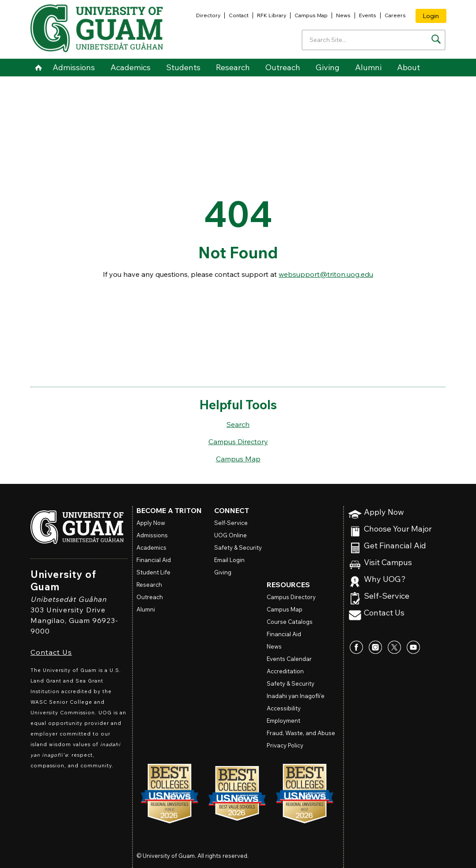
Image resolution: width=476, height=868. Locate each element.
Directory (208, 15)
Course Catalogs (290, 622)
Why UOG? (385, 579)
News (343, 15)
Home (38, 68)
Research (233, 67)
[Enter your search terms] (374, 40)
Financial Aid (154, 560)
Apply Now (384, 512)
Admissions (74, 67)
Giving (328, 67)
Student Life (153, 572)
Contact (239, 15)
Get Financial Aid (395, 546)
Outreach (283, 67)
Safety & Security (238, 547)
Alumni (368, 67)
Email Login (229, 560)
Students (183, 67)
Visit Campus (388, 563)
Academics (130, 67)
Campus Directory (238, 442)
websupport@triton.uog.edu (326, 274)
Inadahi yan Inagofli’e (296, 696)
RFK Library (272, 15)
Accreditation (285, 671)
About (408, 67)
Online (230, 535)
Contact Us (51, 652)
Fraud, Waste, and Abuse (301, 733)
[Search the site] (436, 39)
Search (238, 424)
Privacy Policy (285, 745)
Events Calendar (289, 659)
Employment (283, 721)
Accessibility (284, 708)
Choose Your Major (398, 529)
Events (368, 15)
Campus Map (311, 15)
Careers (395, 15)
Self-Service (387, 596)
